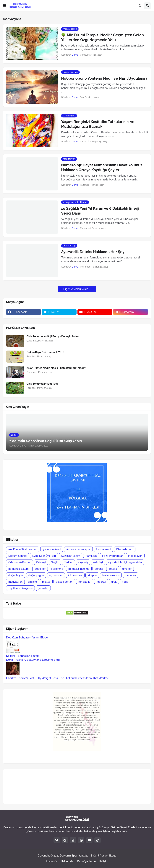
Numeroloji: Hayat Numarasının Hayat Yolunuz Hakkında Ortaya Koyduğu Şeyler (102, 167)
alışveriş (83, 562)
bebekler (40, 569)
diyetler (127, 569)
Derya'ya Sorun (86, 861)
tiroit (114, 582)
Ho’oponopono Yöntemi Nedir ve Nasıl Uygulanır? (104, 78)
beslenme (57, 569)
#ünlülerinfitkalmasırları (23, 549)
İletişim (104, 861)
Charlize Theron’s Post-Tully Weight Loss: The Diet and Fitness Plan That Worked (58, 678)
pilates (46, 582)
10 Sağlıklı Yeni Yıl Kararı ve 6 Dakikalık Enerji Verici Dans (100, 211)
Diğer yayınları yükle (76, 289)
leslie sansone (111, 575)
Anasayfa (52, 861)
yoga (125, 582)
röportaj (101, 582)
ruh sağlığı (85, 582)
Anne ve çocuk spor (78, 549)
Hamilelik (91, 556)
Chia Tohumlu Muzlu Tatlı (42, 384)
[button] (4, 6)
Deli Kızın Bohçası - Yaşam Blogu (27, 638)
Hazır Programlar (112, 556)
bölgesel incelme (79, 569)
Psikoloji (41, 562)
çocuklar (43, 588)
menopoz (131, 575)
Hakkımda (67, 861)
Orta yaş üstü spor (20, 562)
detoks (113, 569)
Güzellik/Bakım (71, 556)
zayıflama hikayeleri (20, 588)
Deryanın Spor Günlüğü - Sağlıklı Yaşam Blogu (88, 856)
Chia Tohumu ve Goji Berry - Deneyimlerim (53, 336)
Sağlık (55, 562)
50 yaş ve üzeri (52, 549)
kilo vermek (75, 575)
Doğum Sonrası (18, 556)
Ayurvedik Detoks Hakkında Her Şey (93, 252)
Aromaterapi (103, 549)
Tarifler (68, 562)
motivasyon (15, 582)
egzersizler (56, 575)
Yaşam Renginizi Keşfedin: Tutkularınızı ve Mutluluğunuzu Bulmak (98, 124)
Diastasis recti (125, 549)
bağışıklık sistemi (19, 569)
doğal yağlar (36, 575)
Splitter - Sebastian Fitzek (22, 656)
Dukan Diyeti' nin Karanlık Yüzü (45, 352)
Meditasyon (135, 556)
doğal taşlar (16, 575)
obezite (32, 582)
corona (99, 569)
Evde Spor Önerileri (44, 556)
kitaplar (92, 575)
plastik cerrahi (64, 582)
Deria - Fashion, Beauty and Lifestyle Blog (33, 660)
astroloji (98, 562)
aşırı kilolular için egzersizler (125, 562)
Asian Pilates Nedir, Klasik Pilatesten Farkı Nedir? (56, 368)
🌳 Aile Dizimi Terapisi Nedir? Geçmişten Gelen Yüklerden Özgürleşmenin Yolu (102, 37)
